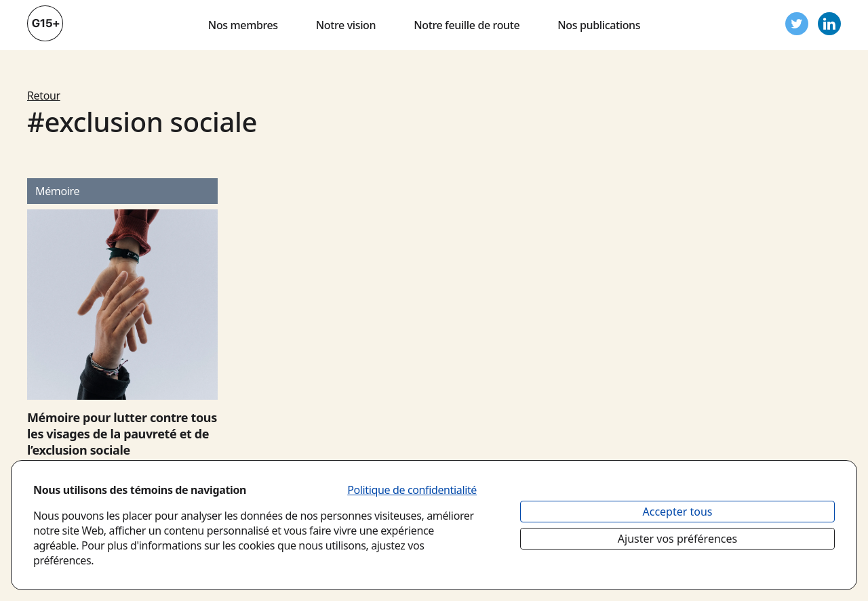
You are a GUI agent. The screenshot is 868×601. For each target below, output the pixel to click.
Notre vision (346, 25)
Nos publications (599, 25)
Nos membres (243, 25)
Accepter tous (677, 512)
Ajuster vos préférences (677, 539)
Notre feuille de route (467, 25)
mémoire (57, 191)
